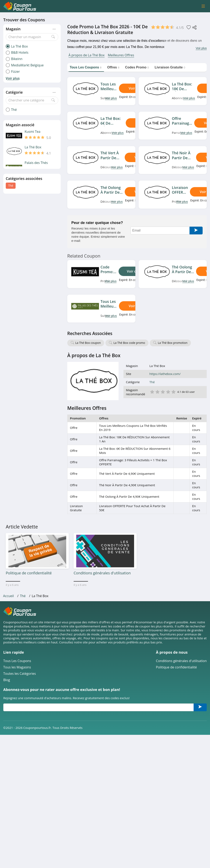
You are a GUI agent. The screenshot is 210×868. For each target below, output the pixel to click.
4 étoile (168, 391)
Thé (11, 186)
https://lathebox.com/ (165, 374)
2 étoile (157, 391)
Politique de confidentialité (176, 667)
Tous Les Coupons (17, 661)
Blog (7, 680)
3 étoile (163, 391)
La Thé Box (33, 147)
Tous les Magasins (17, 667)
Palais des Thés (36, 163)
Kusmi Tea (33, 132)
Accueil (8, 596)
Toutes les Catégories (20, 674)
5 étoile (173, 391)
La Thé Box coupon (88, 343)
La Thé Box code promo (129, 343)
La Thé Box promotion (173, 343)
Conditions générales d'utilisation (181, 661)
